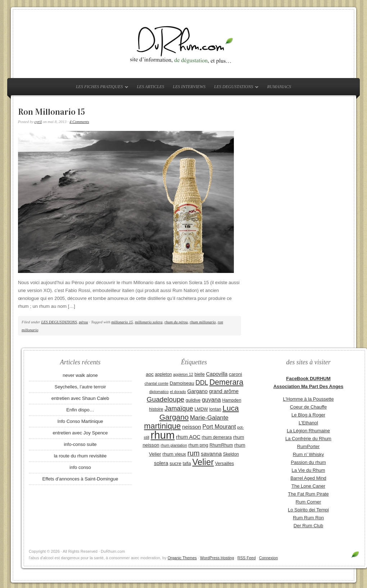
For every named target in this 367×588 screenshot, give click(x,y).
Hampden (232, 400)
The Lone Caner (308, 486)
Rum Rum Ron (308, 518)
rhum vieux (174, 454)
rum (194, 453)
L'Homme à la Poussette (308, 399)
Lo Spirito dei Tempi (308, 510)
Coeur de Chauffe (308, 407)
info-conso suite (80, 444)
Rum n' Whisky (308, 454)
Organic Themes (182, 558)
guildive (193, 400)
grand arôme (224, 391)
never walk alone (80, 375)
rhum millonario (203, 322)
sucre (175, 463)
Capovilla (217, 374)
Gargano (197, 391)
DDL (202, 383)
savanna (211, 454)
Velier (203, 462)
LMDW (201, 409)
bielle (200, 374)
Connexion (269, 558)
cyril (38, 122)
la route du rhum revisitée (80, 456)
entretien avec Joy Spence (80, 433)
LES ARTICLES (150, 87)
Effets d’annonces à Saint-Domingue (80, 479)
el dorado (178, 392)
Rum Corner (309, 502)
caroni (235, 374)
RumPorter (309, 446)
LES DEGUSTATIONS (234, 88)
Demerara (226, 382)
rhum (163, 435)
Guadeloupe (166, 399)
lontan (215, 409)
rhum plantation (174, 445)
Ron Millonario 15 (51, 112)
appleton (164, 374)
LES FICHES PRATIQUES (100, 88)
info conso (80, 467)
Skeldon (231, 454)
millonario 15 (122, 322)
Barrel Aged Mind (308, 478)
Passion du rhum (308, 462)
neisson (192, 427)
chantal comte (157, 383)
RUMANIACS (279, 87)
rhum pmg (198, 445)
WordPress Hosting (217, 558)
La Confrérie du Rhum (308, 439)
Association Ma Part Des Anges (309, 386)
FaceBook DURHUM (308, 379)
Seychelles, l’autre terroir (80, 387)
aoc (150, 374)
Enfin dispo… (80, 410)
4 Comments (79, 122)
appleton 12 (183, 374)
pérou (83, 322)
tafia (187, 464)
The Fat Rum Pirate (308, 494)
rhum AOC (188, 437)
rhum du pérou (176, 322)
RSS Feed (247, 558)
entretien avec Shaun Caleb (80, 398)
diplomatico (159, 392)
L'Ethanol (308, 423)
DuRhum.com (183, 44)
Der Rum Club (308, 526)
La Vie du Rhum (309, 470)
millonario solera (149, 322)
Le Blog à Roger (308, 415)
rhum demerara (217, 437)
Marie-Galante (209, 418)
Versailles (225, 464)
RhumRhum (221, 445)
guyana (211, 400)
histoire (156, 409)
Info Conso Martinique (80, 421)
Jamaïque (179, 409)
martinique (162, 426)
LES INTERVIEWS (189, 87)
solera (161, 463)
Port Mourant (219, 427)
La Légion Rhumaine (308, 431)
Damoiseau (182, 383)
